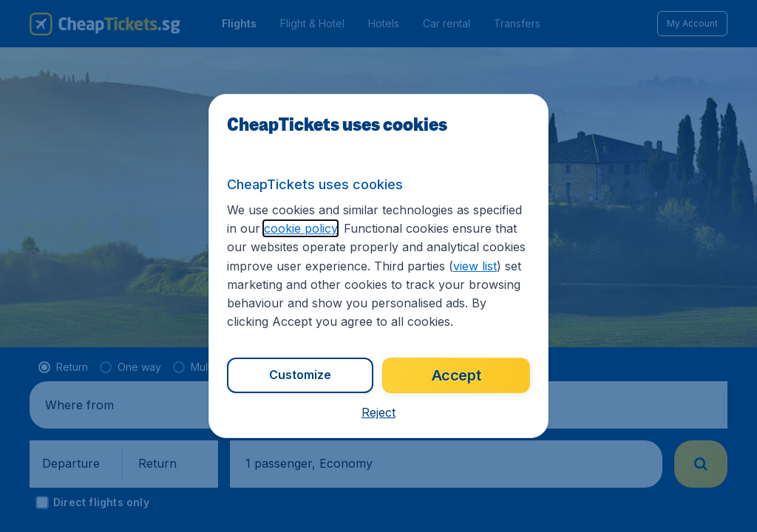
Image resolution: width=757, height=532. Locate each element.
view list (475, 266)
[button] (378, 412)
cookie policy (301, 228)
